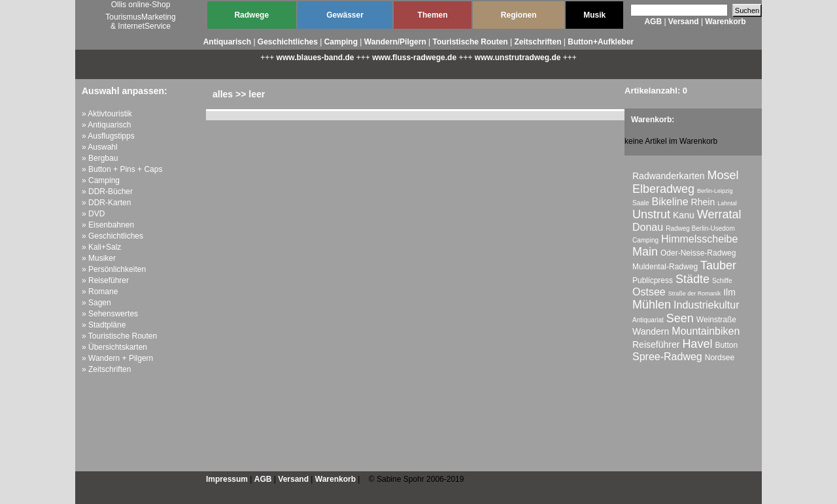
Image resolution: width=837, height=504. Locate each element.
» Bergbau (100, 158)
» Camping (101, 180)
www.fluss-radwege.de (414, 58)
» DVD (93, 214)
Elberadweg (663, 189)
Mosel (723, 175)
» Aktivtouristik (107, 114)
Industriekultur (707, 305)
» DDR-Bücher (107, 192)
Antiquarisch (227, 42)
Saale (641, 203)
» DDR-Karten (106, 203)
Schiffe (722, 281)
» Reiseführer (105, 280)
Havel (697, 344)
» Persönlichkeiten (114, 269)
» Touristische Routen (119, 336)
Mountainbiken (706, 331)
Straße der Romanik (695, 294)
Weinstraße (716, 320)
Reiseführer (656, 344)
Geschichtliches (288, 42)
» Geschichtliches (112, 236)
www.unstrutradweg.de (518, 58)
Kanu (684, 215)
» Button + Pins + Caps (122, 169)
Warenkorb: (653, 120)
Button (726, 345)
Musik (594, 15)
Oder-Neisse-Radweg (698, 253)
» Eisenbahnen (108, 225)
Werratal (719, 214)
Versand (684, 22)
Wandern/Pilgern (395, 42)
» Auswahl (100, 147)
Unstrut (651, 214)
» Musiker (99, 258)
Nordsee (720, 358)
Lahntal (727, 203)
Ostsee (649, 292)
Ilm (729, 292)
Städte (692, 279)
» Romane (100, 292)
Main (645, 252)
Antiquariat (648, 320)
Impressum (227, 479)
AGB (653, 22)
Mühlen (652, 305)
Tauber (718, 265)
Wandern (651, 331)
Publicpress (653, 280)
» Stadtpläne (104, 325)
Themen (433, 15)
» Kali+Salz (101, 247)
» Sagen (96, 303)
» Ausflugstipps (108, 136)
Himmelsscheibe (699, 239)
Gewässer (345, 15)
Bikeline (670, 202)
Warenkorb (725, 22)
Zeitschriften (538, 42)
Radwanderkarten (669, 176)
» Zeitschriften (106, 369)
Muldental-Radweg (665, 267)
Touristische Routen (470, 42)
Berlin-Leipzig (715, 191)
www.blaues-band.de (316, 58)
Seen (680, 318)
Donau (648, 227)
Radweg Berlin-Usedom (700, 228)
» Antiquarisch (106, 125)
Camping (341, 42)
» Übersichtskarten (114, 347)
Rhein (703, 202)
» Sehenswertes (110, 314)
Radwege (251, 15)
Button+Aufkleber (601, 42)
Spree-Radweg (667, 357)
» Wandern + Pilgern (117, 358)
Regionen (519, 15)
